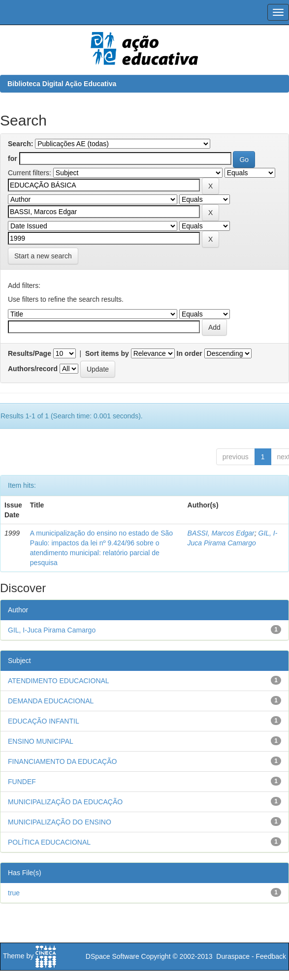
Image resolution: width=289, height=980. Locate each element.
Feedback (271, 956)
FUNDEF (22, 782)
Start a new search (43, 256)
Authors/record (33, 369)
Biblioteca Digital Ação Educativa (62, 84)
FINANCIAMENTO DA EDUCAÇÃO (62, 761)
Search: (20, 144)
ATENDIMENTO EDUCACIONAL (59, 681)
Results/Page (30, 353)
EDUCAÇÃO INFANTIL (44, 721)
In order (190, 353)
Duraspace (233, 956)
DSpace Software (112, 956)
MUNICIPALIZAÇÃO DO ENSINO (60, 822)
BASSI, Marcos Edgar (221, 533)
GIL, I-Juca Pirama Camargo (52, 630)
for (13, 158)
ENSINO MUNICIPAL (41, 741)
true (14, 893)
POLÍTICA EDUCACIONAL (49, 842)
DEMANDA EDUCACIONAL (51, 701)
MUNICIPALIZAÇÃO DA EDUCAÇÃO (65, 802)
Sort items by (107, 353)
